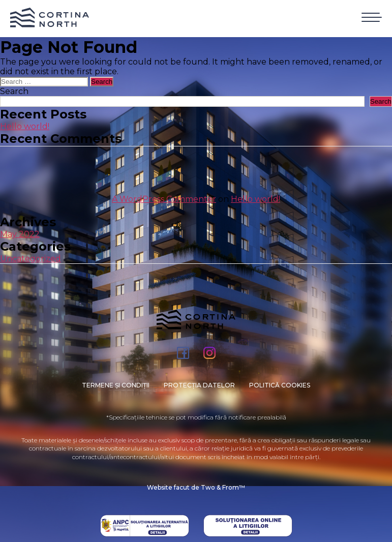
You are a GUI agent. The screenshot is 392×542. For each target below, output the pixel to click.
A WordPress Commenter (164, 199)
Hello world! (25, 126)
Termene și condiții (116, 385)
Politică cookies (280, 385)
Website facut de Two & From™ (196, 487)
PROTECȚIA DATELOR (199, 385)
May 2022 (20, 234)
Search (14, 91)
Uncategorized (31, 259)
